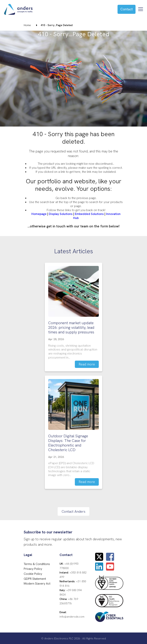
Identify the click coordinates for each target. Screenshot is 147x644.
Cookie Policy (33, 573)
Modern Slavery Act (37, 583)
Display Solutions (61, 214)
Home (27, 25)
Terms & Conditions (37, 563)
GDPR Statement (35, 578)
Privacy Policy (33, 568)
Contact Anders (73, 511)
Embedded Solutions (89, 214)
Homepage (39, 214)
